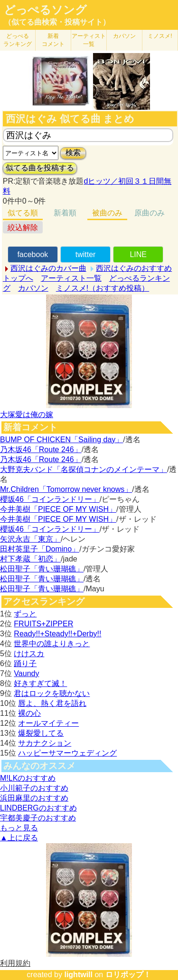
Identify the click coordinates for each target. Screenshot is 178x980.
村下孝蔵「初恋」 (30, 559)
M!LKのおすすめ (28, 778)
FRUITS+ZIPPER (43, 624)
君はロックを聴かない (52, 693)
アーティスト (89, 40)
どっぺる (18, 40)
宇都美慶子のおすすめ (38, 818)
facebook (33, 254)
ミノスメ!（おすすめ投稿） (103, 288)
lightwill (78, 975)
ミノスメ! (160, 36)
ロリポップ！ (128, 975)
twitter (86, 254)
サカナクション (45, 743)
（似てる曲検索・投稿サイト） (57, 22)
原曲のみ (150, 213)
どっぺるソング (45, 10)
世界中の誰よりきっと (52, 644)
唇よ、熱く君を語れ (52, 703)
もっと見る (19, 828)
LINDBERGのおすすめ (38, 808)
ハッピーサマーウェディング (67, 753)
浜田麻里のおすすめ (34, 798)
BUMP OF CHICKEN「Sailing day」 (61, 440)
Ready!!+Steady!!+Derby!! (57, 634)
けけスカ (29, 654)
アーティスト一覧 (71, 278)
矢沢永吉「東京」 (30, 539)
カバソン (124, 36)
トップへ (18, 278)
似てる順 (23, 213)
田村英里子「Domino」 (40, 549)
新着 (53, 40)
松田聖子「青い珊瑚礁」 (42, 569)
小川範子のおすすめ (34, 788)
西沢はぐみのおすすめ (134, 268)
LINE (138, 254)
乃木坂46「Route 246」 (41, 450)
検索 (73, 153)
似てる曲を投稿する (40, 168)
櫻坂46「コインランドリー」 (50, 499)
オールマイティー (48, 723)
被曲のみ (107, 213)
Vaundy (26, 673)
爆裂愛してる (41, 733)
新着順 (65, 213)
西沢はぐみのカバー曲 (48, 268)
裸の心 (29, 713)
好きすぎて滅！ (40, 683)
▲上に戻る (19, 838)
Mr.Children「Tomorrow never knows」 (66, 489)
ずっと (25, 614)
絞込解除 (23, 227)
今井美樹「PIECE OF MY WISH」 (58, 509)
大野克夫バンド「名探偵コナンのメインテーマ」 (84, 469)
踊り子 (25, 664)
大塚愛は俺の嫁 (27, 414)
